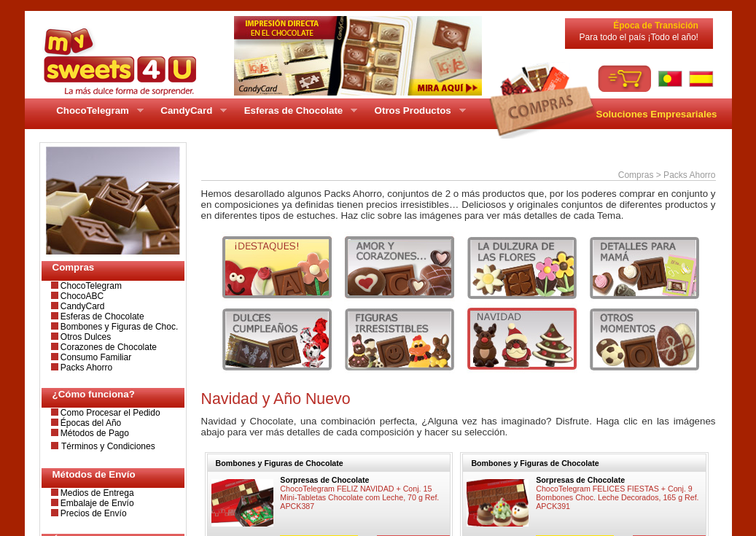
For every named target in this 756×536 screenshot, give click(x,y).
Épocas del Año (90, 423)
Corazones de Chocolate (108, 347)
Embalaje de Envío (96, 503)
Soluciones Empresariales (657, 114)
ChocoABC (81, 296)
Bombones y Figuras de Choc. (118, 327)
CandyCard (82, 306)
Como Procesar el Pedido (109, 413)
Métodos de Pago (94, 433)
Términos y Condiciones (108, 446)
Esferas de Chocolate (101, 316)
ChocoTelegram (90, 286)
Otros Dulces (85, 337)
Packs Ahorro (86, 368)
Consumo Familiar (95, 357)
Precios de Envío (93, 513)
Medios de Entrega (96, 493)
